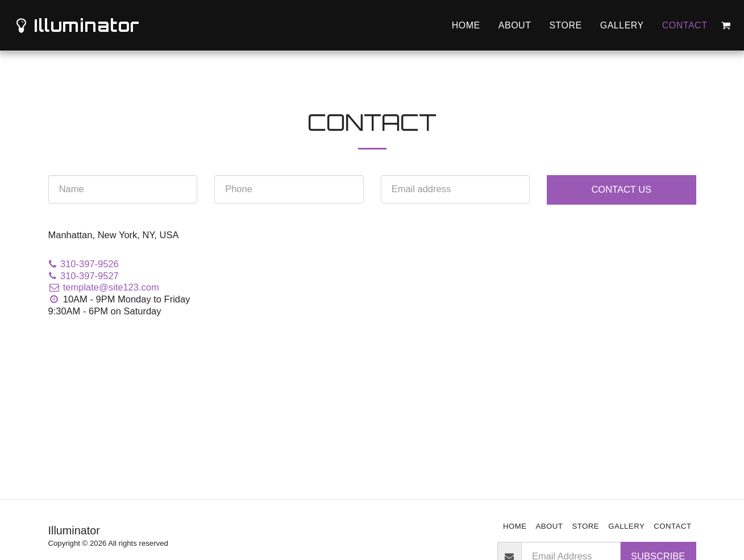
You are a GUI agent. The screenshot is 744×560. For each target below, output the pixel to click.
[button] (726, 26)
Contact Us (621, 189)
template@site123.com (104, 287)
